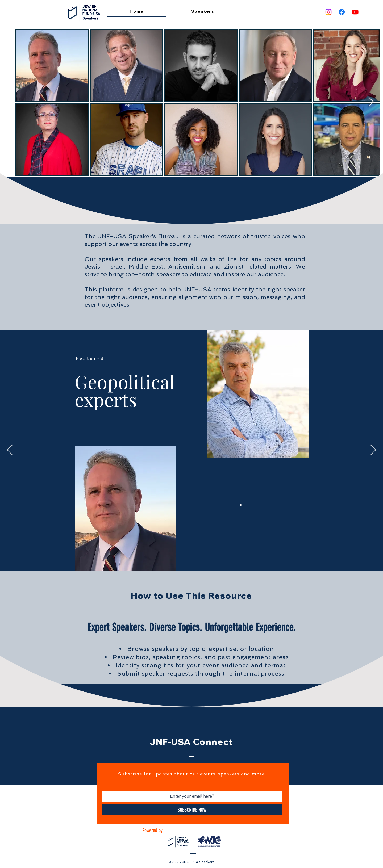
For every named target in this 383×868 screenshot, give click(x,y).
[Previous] (10, 450)
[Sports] (203, 558)
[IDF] (188, 558)
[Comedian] (199, 558)
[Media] (192, 558)
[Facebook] (342, 12)
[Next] (373, 450)
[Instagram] (328, 12)
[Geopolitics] (180, 558)
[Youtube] (355, 12)
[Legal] (196, 558)
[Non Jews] (185, 558)
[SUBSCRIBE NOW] (192, 810)
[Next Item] (371, 102)
